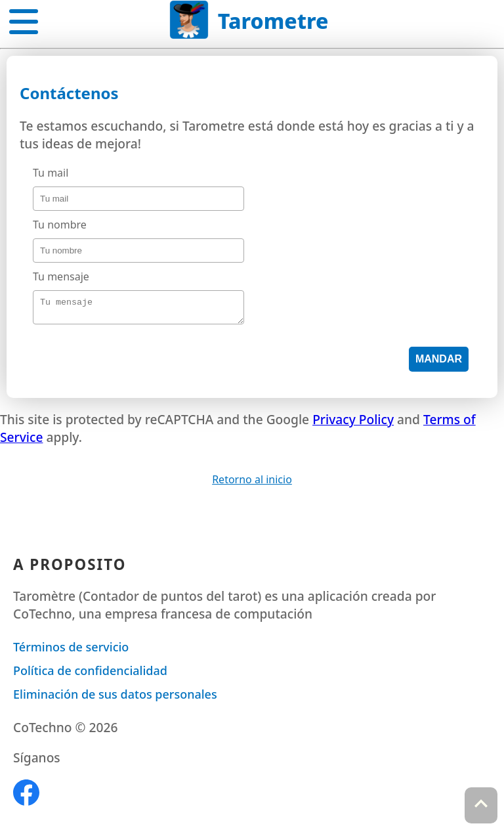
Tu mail (51, 173)
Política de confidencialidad (90, 674)
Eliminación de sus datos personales (115, 698)
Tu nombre (60, 225)
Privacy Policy (353, 423)
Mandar (439, 363)
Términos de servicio (71, 651)
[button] (24, 19)
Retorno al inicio (252, 483)
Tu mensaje (61, 276)
